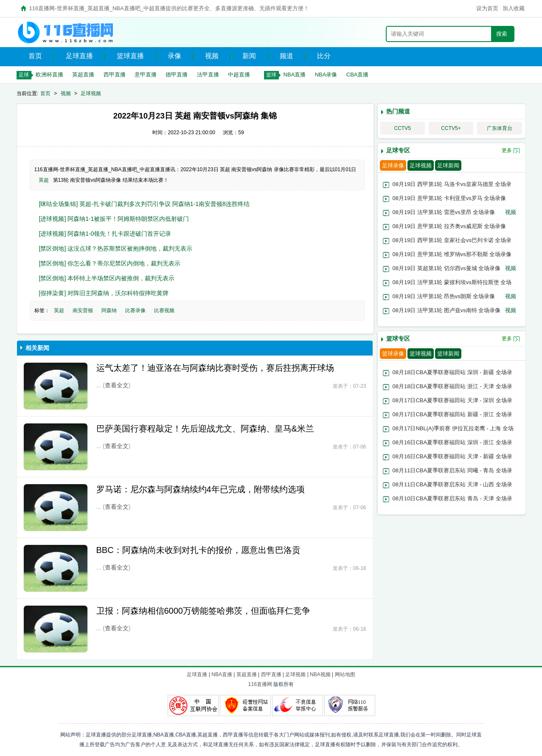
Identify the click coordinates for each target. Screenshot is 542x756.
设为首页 (487, 8)
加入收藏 (514, 8)
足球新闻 (448, 165)
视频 (212, 56)
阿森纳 (109, 310)
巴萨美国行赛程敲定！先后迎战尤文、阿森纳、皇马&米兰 (205, 429)
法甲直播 (208, 75)
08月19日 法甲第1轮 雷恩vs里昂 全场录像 (444, 212)
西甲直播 (115, 75)
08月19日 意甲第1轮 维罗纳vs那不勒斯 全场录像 (452, 254)
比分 (324, 56)
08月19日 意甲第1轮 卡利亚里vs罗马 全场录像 (449, 198)
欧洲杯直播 (49, 75)
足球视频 (91, 93)
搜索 (502, 34)
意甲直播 (146, 75)
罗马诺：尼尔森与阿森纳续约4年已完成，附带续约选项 (201, 489)
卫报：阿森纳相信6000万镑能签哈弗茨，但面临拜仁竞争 (204, 611)
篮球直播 (130, 56)
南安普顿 (83, 310)
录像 (174, 56)
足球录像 (393, 165)
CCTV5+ (451, 128)
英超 (44, 180)
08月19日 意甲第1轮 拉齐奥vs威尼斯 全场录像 (449, 226)
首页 (35, 56)
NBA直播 (295, 75)
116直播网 (260, 684)
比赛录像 (135, 310)
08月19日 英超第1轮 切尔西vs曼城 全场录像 (447, 268)
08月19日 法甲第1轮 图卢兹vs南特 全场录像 (447, 310)
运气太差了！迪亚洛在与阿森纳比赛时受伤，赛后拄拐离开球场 (215, 368)
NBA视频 (320, 674)
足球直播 (79, 56)
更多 (507, 150)
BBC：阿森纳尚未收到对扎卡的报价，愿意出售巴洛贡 (198, 550)
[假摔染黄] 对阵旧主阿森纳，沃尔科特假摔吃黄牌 (104, 293)
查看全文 (117, 385)
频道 (286, 56)
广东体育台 (500, 128)
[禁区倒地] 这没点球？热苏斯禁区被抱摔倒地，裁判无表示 (116, 248)
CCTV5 (403, 128)
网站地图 (345, 674)
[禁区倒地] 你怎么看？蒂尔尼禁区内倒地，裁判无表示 (110, 263)
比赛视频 (164, 310)
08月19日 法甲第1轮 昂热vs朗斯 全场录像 (444, 296)
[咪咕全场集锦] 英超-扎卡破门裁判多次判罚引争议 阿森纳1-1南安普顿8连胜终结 (144, 204)
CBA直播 (358, 75)
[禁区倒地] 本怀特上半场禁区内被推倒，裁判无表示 (107, 278)
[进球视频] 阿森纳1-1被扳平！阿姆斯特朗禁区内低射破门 (114, 219)
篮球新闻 (448, 354)
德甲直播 (177, 75)
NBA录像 (326, 75)
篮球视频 (421, 354)
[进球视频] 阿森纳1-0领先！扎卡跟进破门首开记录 (105, 234)
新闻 (249, 56)
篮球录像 (393, 354)
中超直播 (239, 75)
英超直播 (83, 75)
